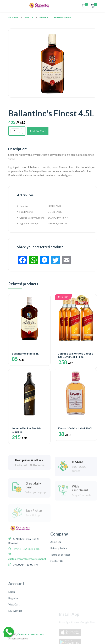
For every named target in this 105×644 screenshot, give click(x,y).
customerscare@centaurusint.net (27, 581)
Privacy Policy (59, 577)
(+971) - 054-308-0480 (26, 571)
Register (13, 636)
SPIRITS (29, 17)
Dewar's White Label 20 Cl (75, 428)
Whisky (44, 17)
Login (12, 630)
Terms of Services (60, 583)
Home (13, 17)
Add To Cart (38, 131)
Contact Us (57, 590)
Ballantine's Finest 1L (25, 353)
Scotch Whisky (62, 17)
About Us (56, 571)
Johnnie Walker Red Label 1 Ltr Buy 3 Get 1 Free (76, 355)
